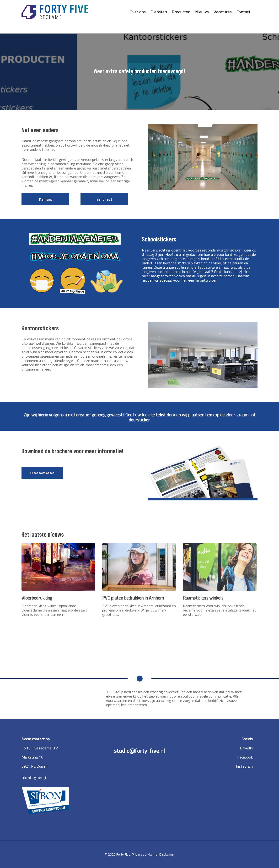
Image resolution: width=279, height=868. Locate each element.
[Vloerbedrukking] (58, 580)
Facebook (245, 757)
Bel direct (104, 199)
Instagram (244, 766)
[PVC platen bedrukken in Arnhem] (139, 580)
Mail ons (46, 199)
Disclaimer (167, 854)
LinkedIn (246, 748)
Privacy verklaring (145, 854)
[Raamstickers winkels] (220, 580)
